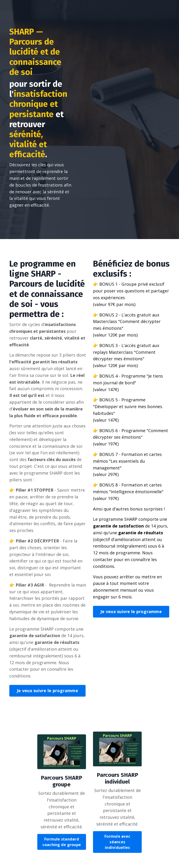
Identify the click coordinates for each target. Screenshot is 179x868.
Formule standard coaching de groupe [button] (62, 842)
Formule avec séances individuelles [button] (117, 842)
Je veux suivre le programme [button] (47, 691)
